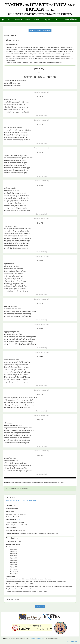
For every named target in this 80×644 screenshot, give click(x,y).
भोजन (27, 500)
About (9, 20)
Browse (28, 20)
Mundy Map (47, 20)
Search (37, 20)
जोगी (11, 500)
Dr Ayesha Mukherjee (37, 639)
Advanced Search (71, 19)
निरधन (17, 500)
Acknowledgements (71, 642)
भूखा (24, 500)
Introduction (18, 20)
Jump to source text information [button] (40, 30)
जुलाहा (8, 500)
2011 (18, 520)
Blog (56, 20)
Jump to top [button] (40, 606)
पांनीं (21, 500)
